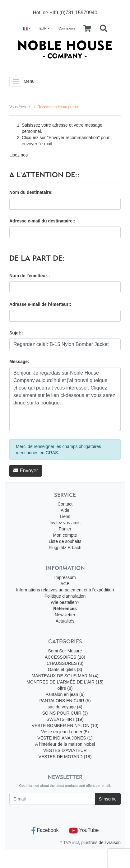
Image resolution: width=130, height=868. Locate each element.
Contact (65, 504)
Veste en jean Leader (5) (65, 732)
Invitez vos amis (65, 523)
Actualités (65, 621)
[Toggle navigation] (16, 81)
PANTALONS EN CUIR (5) (65, 701)
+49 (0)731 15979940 (73, 13)
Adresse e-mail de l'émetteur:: (40, 304)
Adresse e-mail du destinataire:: (42, 221)
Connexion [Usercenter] (67, 28)
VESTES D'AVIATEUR (65, 750)
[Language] (27, 28)
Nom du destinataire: (31, 192)
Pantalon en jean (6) (65, 694)
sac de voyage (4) (65, 707)
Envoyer (26, 471)
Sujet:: (16, 333)
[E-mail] (52, 799)
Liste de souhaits (65, 541)
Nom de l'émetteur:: (30, 276)
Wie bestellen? (65, 602)
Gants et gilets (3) (65, 670)
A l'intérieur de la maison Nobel (65, 744)
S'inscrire (108, 799)
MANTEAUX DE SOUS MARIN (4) (65, 676)
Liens (65, 516)
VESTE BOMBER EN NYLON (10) (65, 726)
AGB (65, 584)
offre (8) (65, 688)
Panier (65, 529)
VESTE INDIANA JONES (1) (65, 738)
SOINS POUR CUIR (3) (65, 713)
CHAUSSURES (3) (65, 663)
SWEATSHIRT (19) (65, 719)
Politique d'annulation (65, 596)
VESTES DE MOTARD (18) (65, 757)
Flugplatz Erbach (65, 548)
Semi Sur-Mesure (65, 651)
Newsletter (65, 615)
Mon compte (65, 535)
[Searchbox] (104, 29)
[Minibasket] (87, 29)
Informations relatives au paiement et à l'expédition (65, 590)
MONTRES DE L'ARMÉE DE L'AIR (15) (65, 682)
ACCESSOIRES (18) (65, 657)
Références (65, 609)
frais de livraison (105, 842)
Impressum (65, 577)
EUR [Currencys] (45, 28)
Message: (19, 362)
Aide (65, 510)
